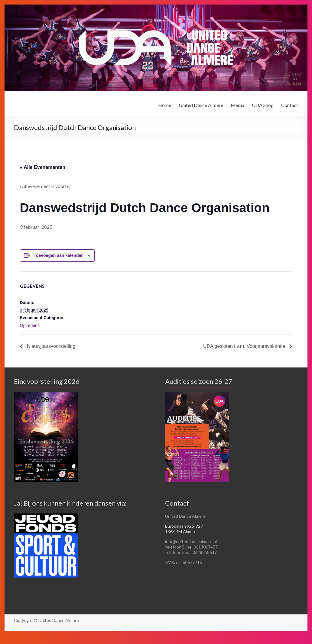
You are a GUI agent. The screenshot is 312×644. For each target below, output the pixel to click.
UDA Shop (263, 105)
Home (165, 105)
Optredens (30, 325)
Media (237, 105)
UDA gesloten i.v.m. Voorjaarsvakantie (245, 346)
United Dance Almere (201, 105)
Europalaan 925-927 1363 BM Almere (184, 529)
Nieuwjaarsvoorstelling (51, 346)
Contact (290, 105)
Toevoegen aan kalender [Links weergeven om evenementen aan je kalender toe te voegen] (58, 255)
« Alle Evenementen (43, 167)
